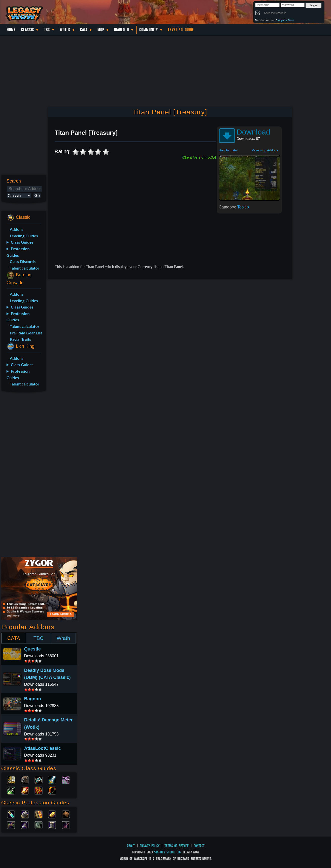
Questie (32, 649)
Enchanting (39, 814)
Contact (199, 846)
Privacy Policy (150, 846)
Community (149, 30)
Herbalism (11, 824)
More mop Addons (265, 150)
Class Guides (22, 242)
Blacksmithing (25, 814)
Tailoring (52, 824)
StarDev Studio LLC (167, 852)
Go (37, 196)
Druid (25, 779)
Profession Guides (18, 252)
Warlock (66, 779)
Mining (25, 824)
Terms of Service (177, 846)
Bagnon (33, 699)
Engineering (52, 814)
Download (253, 132)
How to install (228, 150)
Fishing (66, 824)
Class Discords (23, 261)
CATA (14, 638)
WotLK (65, 30)
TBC (47, 30)
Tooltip (243, 207)
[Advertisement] (23, 475)
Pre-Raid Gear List (26, 333)
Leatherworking (66, 814)
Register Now (286, 20)
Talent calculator (25, 268)
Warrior (52, 779)
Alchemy (11, 814)
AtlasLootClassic (43, 748)
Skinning (39, 824)
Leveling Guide (181, 30)
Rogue (11, 790)
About (131, 846)
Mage (25, 790)
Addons (17, 229)
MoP (101, 30)
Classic (28, 30)
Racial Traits (21, 339)
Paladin (11, 779)
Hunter (52, 790)
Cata (84, 30)
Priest (39, 779)
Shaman (39, 790)
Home (11, 30)
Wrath (63, 638)
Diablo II (122, 30)
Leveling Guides (24, 236)
